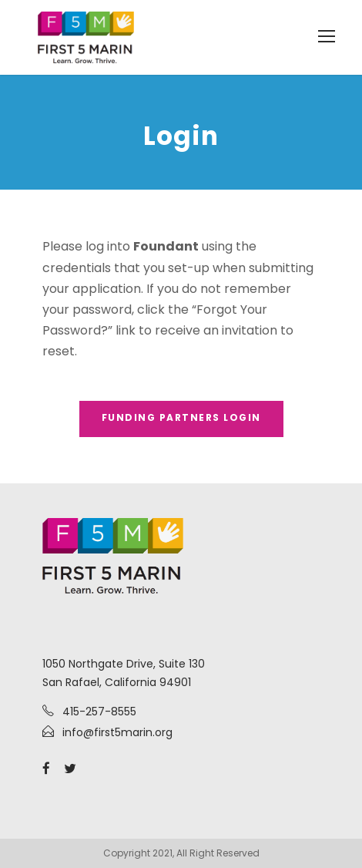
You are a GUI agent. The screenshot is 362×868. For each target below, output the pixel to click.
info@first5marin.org (117, 732)
